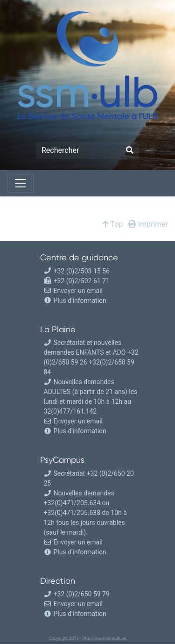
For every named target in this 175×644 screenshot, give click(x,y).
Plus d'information (80, 301)
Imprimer (148, 224)
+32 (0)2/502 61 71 (77, 281)
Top (113, 224)
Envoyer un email (73, 291)
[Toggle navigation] (21, 183)
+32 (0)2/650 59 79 (77, 594)
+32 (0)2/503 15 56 (77, 271)
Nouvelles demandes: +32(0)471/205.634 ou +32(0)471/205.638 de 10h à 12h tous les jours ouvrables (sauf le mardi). (85, 513)
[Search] (78, 150)
